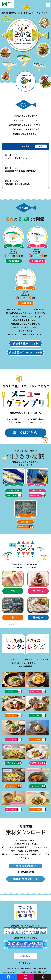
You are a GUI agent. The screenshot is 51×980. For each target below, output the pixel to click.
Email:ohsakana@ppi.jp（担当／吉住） (33, 972)
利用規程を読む (26, 872)
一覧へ (41, 146)
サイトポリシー (26, 963)
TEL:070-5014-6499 (11, 972)
